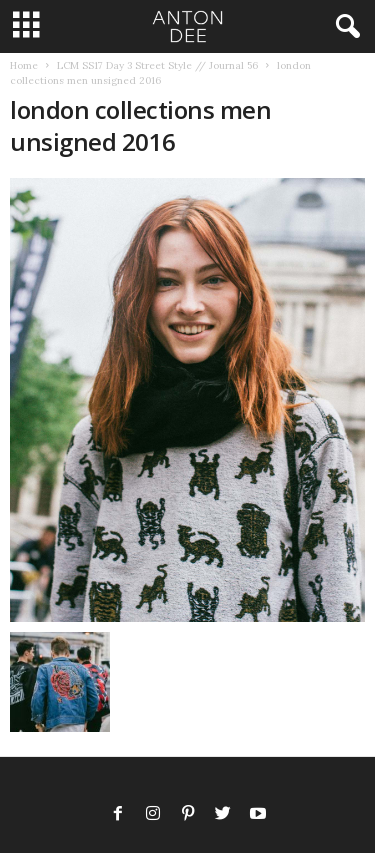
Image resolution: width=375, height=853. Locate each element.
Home (24, 65)
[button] (344, 27)
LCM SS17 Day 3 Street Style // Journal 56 (157, 65)
